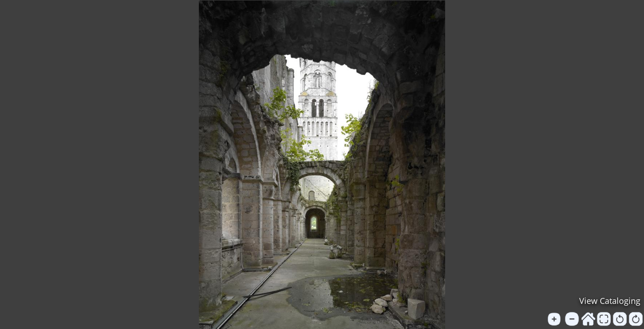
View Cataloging (610, 301)
